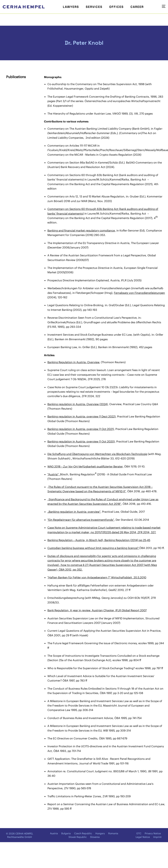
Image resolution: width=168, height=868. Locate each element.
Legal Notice (143, 837)
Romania (113, 833)
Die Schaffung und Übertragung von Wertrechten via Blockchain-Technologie (97, 454)
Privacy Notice (153, 833)
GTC (139, 833)
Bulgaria (66, 833)
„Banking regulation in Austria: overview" (74, 512)
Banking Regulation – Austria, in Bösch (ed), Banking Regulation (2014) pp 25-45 (99, 540)
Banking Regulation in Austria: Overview (73, 362)
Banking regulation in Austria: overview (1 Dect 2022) (82, 416)
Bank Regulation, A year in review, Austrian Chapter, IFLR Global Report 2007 (97, 610)
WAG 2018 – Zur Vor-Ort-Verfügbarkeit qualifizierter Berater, (85, 466)
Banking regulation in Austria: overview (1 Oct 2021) (81, 429)
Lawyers (71, 7)
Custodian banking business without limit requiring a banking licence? (93, 548)
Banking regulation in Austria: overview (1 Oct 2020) (81, 441)
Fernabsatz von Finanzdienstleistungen (139, 293)
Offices (116, 7)
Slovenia (95, 837)
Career (137, 7)
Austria (54, 833)
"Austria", (54, 474)
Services (94, 7)
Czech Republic (83, 833)
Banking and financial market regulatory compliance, (82, 230)
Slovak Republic (78, 837)
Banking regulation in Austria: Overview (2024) (78, 404)
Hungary (100, 833)
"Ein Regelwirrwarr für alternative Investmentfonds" (81, 520)
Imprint (157, 837)
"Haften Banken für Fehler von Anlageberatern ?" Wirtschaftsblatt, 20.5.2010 (97, 577)
